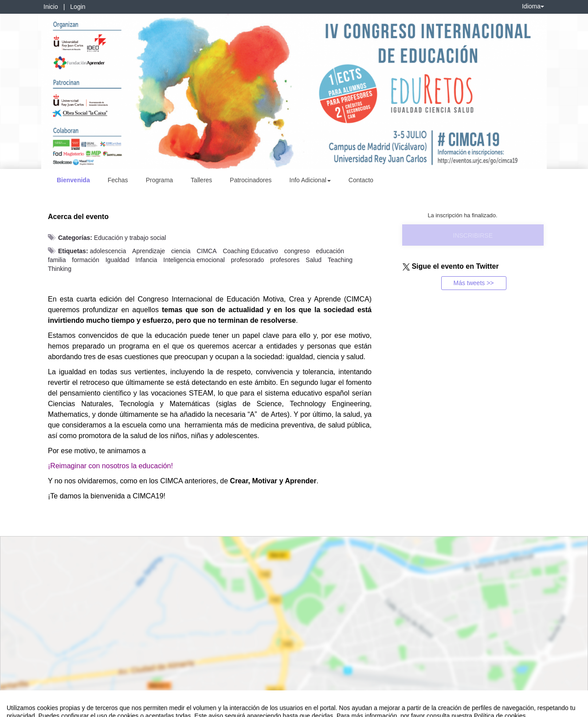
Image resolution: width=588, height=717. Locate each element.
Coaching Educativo (250, 251)
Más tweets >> (473, 283)
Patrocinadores (251, 180)
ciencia (181, 251)
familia (57, 260)
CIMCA (206, 251)
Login (78, 7)
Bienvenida (73, 180)
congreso (297, 251)
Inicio (51, 7)
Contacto (361, 180)
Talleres (201, 180)
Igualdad (118, 260)
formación (85, 260)
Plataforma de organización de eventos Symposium (299, 709)
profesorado (248, 260)
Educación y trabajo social (130, 238)
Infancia (146, 260)
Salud (314, 260)
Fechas (118, 180)
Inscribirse (473, 235)
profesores (285, 260)
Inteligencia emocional (194, 260)
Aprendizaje (149, 251)
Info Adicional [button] (310, 180)
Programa (159, 180)
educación (330, 251)
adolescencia (108, 251)
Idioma (533, 6)
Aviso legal (20, 709)
